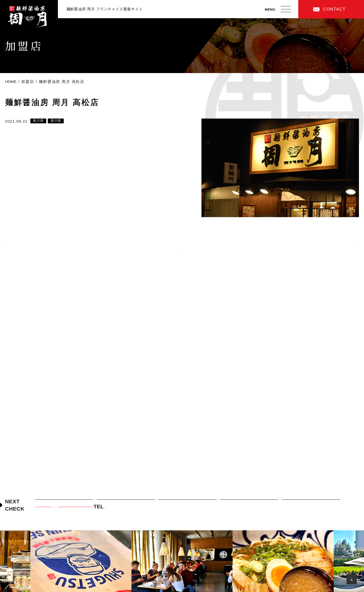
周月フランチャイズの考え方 (64, 503)
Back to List (182, 252)
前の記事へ (22, 246)
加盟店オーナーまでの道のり (311, 503)
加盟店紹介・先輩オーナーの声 (249, 503)
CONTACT (334, 9)
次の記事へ (342, 246)
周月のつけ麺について (126, 503)
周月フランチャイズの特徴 (187, 503)
